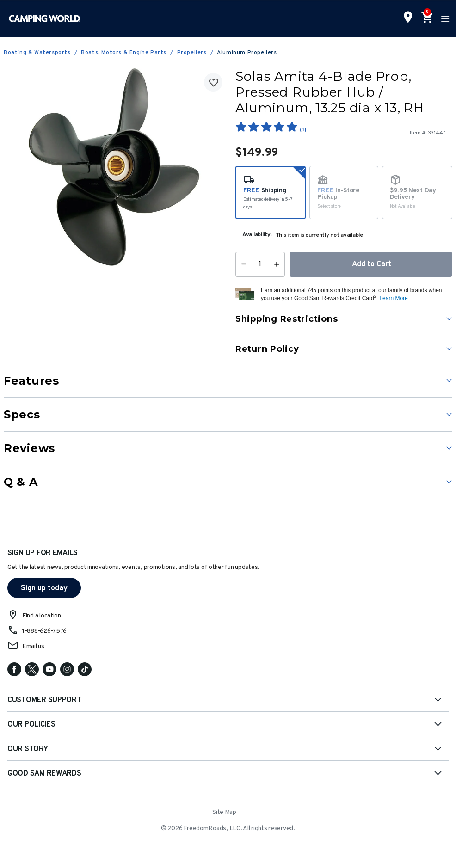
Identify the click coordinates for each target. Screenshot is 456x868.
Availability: (257, 235)
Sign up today (44, 588)
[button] (355, 294)
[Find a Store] (408, 18)
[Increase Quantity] (279, 264)
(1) (303, 130)
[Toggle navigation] (444, 18)
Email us (33, 646)
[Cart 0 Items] (426, 18)
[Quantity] (260, 264)
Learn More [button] (393, 298)
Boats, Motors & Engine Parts (124, 53)
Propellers (192, 53)
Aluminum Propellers (247, 53)
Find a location (42, 616)
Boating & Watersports (37, 53)
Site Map (224, 812)
